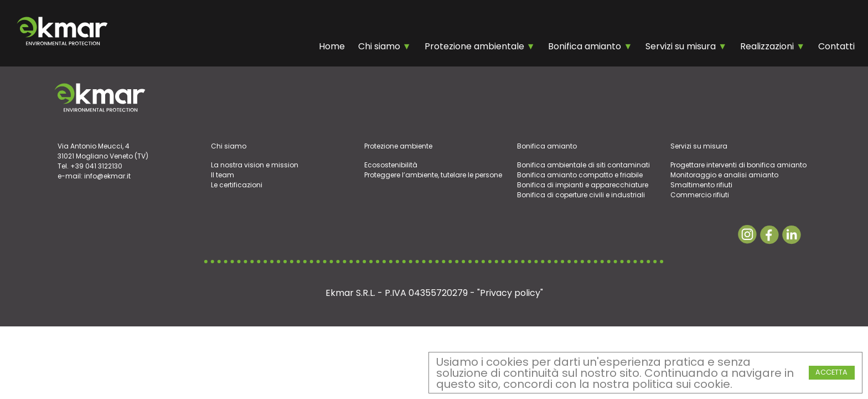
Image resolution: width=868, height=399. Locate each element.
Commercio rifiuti (700, 195)
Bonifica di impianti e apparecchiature (583, 185)
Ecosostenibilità (391, 165)
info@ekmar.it (107, 176)
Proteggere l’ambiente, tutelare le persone (433, 175)
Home (332, 46)
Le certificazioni (237, 185)
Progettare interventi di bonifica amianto (738, 165)
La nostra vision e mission (255, 165)
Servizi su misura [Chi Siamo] (682, 46)
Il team (223, 175)
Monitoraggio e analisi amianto (724, 175)
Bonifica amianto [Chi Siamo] (586, 46)
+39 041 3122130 (96, 166)
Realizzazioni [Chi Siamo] (768, 46)
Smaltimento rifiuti (701, 185)
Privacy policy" (512, 293)
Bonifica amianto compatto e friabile (580, 175)
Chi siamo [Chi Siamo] (380, 46)
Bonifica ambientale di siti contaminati (583, 165)
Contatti (836, 46)
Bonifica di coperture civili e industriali (581, 195)
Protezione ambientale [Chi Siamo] (476, 46)
